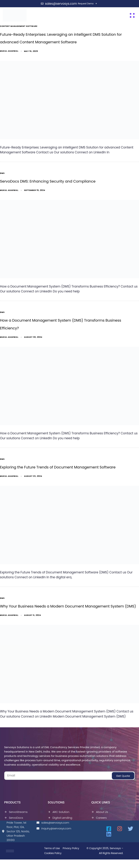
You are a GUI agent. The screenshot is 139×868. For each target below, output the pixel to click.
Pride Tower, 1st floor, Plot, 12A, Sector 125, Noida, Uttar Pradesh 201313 (16, 835)
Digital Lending (60, 821)
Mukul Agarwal (9, 52)
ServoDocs (14, 821)
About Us (100, 816)
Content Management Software (19, 26)
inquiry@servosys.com (52, 832)
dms (2, 174)
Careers (99, 821)
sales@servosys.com (52, 826)
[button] (132, 15)
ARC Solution (59, 816)
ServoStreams (16, 816)
